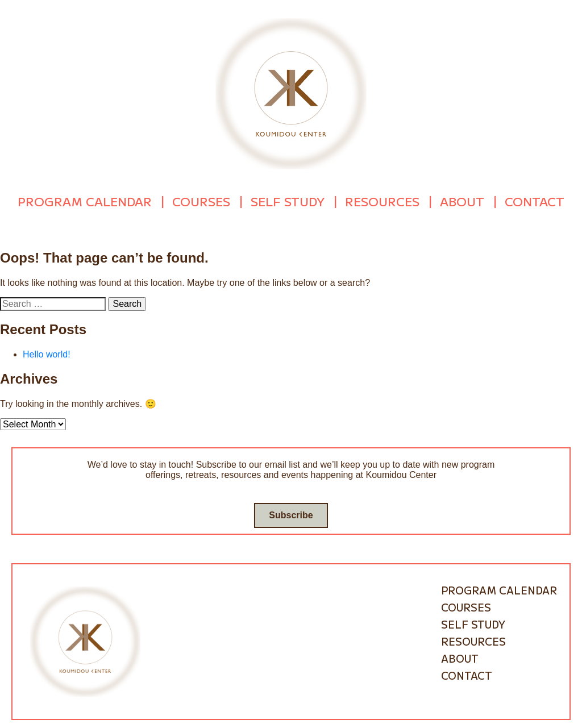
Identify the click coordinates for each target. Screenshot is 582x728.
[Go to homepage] (291, 93)
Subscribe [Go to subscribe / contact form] (291, 512)
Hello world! (47, 351)
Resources (382, 200)
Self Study (288, 200)
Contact (535, 200)
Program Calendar (85, 200)
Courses (201, 200)
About (462, 200)
